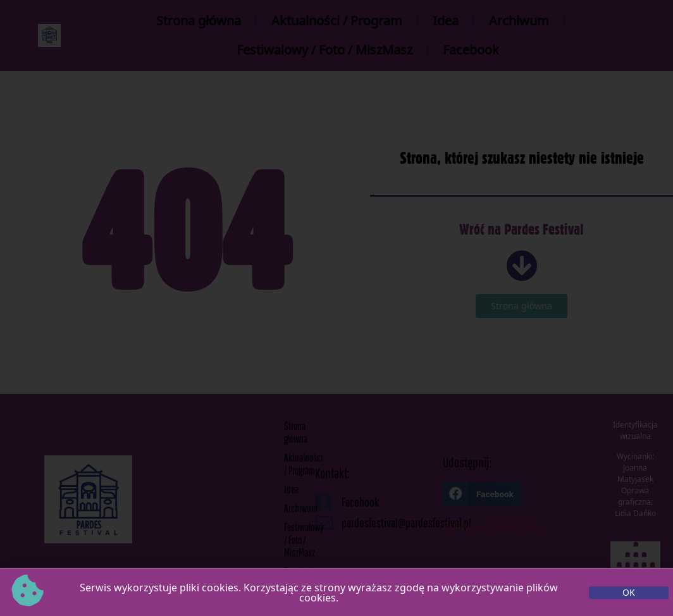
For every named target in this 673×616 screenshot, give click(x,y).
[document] (337, 308)
